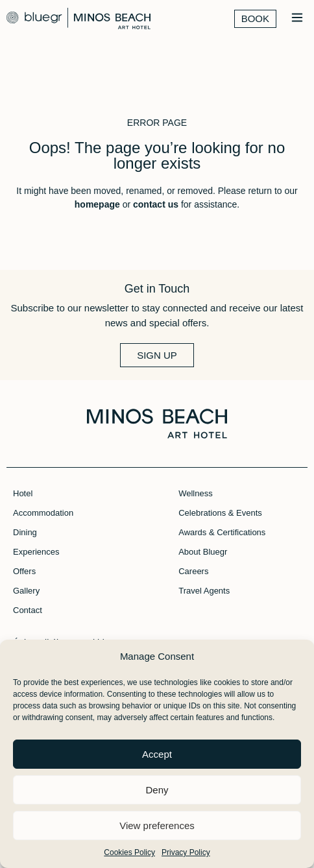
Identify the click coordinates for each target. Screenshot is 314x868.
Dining (25, 532)
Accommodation (43, 513)
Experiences (36, 552)
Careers (193, 571)
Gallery (26, 591)
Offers (24, 571)
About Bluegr (203, 552)
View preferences (157, 826)
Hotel (23, 493)
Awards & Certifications (222, 532)
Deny (157, 790)
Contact (28, 610)
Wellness (196, 493)
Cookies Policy (129, 852)
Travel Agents (204, 591)
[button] (297, 18)
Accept (157, 754)
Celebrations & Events (220, 513)
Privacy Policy (186, 852)
